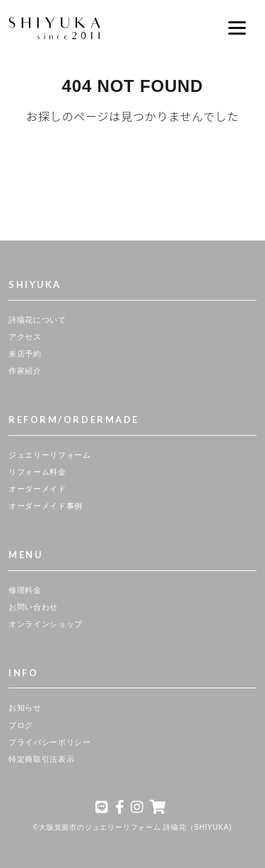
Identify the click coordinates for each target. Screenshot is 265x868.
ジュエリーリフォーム (50, 455)
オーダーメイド (37, 489)
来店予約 (25, 354)
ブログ (21, 725)
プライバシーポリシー (50, 742)
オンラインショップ (46, 624)
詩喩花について (37, 320)
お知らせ (25, 707)
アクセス (25, 337)
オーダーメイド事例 (46, 506)
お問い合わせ (33, 607)
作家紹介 (25, 371)
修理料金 (25, 590)
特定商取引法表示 (41, 759)
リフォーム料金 (37, 472)
